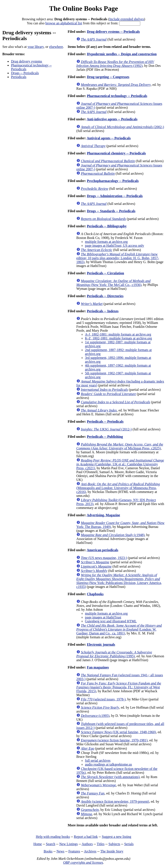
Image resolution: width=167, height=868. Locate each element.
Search (51, 844)
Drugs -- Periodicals (25, 73)
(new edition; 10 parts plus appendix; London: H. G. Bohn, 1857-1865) (118, 258)
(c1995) (95, 716)
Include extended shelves (127, 19)
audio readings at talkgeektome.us (109, 764)
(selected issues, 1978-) (103, 699)
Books (48, 851)
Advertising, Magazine (103, 515)
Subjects (114, 844)
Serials (129, 844)
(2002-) (122, 127)
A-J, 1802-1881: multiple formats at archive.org (118, 334)
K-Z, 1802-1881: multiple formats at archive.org (118, 338)
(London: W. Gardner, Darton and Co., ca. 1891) (119, 629)
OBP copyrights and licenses (83, 863)
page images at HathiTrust (103, 617)
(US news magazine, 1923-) (104, 558)
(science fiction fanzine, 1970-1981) (114, 740)
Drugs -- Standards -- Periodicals (111, 211)
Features (74, 851)
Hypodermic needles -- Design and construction (122, 54)
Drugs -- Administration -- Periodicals (115, 196)
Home (38, 844)
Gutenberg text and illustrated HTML (111, 621)
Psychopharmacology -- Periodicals (113, 181)
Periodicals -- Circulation (106, 273)
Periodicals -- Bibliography (107, 226)
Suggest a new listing (117, 837)
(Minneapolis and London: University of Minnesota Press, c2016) (118, 488)
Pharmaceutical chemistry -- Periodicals (116, 153)
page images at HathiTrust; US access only (115, 246)
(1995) (114, 654)
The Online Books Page (83, 8)
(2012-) (106, 429)
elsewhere (56, 47)
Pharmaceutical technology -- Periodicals (117, 96)
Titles (101, 844)
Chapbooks (95, 594)
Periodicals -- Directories (105, 296)
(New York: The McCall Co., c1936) (113, 283)
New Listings (69, 844)
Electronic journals (101, 644)
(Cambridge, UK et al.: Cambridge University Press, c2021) (120, 464)
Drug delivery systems (27, 61)
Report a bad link (86, 837)
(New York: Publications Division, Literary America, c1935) (119, 581)
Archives (90, 851)
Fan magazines (98, 667)
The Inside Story (112, 851)
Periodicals (19, 77)
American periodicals (102, 550)
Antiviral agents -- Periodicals (109, 138)
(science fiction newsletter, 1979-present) (115, 801)
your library (36, 47)
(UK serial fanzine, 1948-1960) (118, 732)
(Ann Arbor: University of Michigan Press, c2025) (120, 446)
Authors (87, 844)
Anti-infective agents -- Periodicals (112, 119)
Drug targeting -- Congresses (108, 77)
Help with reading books (53, 837)
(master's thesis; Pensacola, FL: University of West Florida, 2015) (119, 687)
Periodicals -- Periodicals (105, 421)
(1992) (115, 64)
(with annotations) (110, 777)
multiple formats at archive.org (106, 242)
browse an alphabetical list (64, 23)
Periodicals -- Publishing (105, 437)
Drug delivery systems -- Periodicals (113, 32)
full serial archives (98, 760)
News (60, 851)
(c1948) (113, 535)
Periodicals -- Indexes (103, 311)
